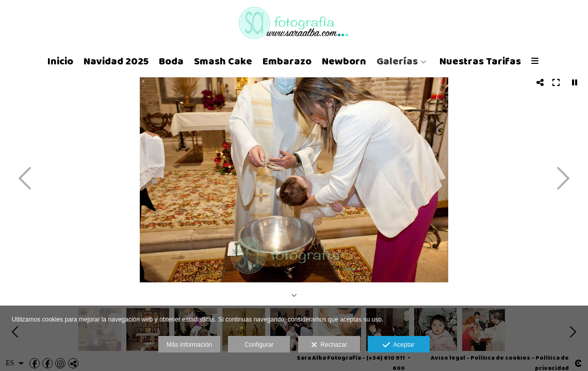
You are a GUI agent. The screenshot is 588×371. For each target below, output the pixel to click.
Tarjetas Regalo (526, 62)
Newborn (300, 62)
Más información (189, 345)
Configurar (259, 345)
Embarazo (243, 62)
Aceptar (398, 345)
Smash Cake (179, 62)
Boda (127, 62)
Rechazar (329, 345)
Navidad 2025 (72, 62)
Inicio (17, 62)
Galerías (353, 62)
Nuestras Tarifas (436, 62)
